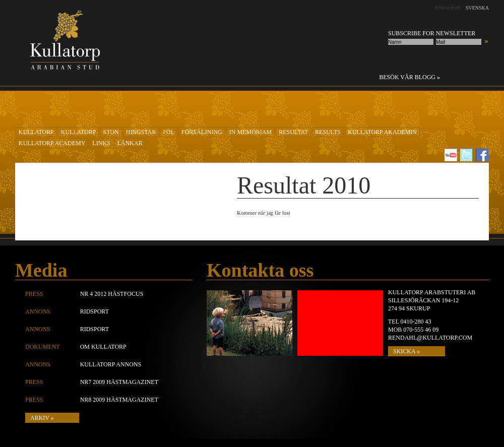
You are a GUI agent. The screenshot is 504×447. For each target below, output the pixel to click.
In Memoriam (250, 132)
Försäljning (202, 132)
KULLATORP (36, 132)
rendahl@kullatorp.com (430, 338)
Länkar (130, 143)
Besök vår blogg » (409, 77)
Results (328, 132)
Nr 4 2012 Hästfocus (112, 294)
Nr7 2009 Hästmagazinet (119, 382)
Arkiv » (42, 418)
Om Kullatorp (103, 347)
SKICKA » (406, 351)
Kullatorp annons (111, 364)
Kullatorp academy (52, 143)
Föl (169, 132)
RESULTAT (293, 132)
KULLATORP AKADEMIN (382, 132)
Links (101, 143)
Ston (111, 132)
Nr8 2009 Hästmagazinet (119, 400)
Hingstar (141, 132)
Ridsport (94, 311)
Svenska (477, 8)
